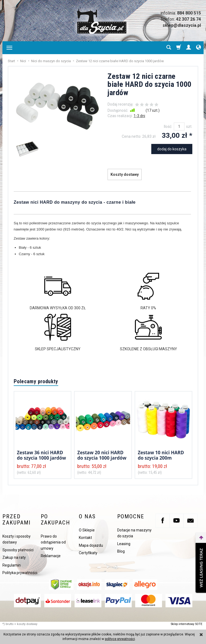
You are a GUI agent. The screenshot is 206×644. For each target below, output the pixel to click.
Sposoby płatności (18, 550)
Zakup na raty (14, 557)
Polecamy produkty (36, 381)
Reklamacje (51, 556)
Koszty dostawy (125, 174)
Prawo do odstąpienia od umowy (53, 542)
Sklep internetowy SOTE (186, 624)
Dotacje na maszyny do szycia (134, 533)
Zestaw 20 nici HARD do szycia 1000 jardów (102, 455)
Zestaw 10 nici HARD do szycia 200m (161, 455)
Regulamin (12, 565)
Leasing (124, 544)
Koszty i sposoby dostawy (16, 539)
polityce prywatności (120, 639)
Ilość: (168, 126)
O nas (87, 517)
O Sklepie (87, 530)
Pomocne (131, 517)
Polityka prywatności (20, 573)
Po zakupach (55, 520)
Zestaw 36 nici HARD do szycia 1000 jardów (41, 455)
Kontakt (85, 538)
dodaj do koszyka (172, 149)
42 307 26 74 (188, 19)
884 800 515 (189, 13)
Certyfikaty (88, 553)
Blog (121, 551)
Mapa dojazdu (91, 545)
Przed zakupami (16, 520)
